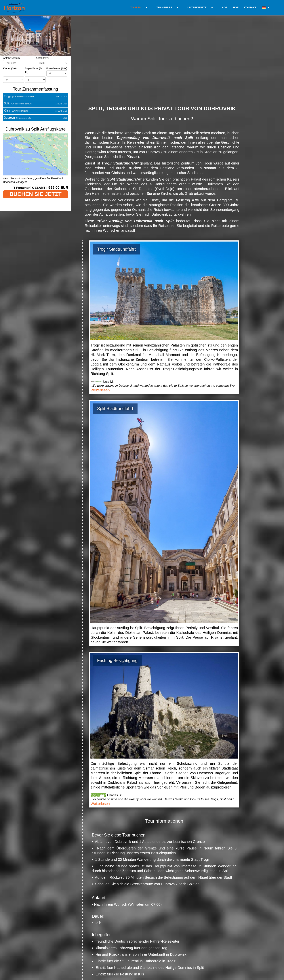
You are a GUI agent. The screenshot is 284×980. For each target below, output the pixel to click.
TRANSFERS (164, 7)
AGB (225, 7)
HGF (236, 7)
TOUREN (136, 7)
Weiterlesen (100, 390)
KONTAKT (250, 7)
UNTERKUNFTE (197, 7)
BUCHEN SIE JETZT (36, 194)
